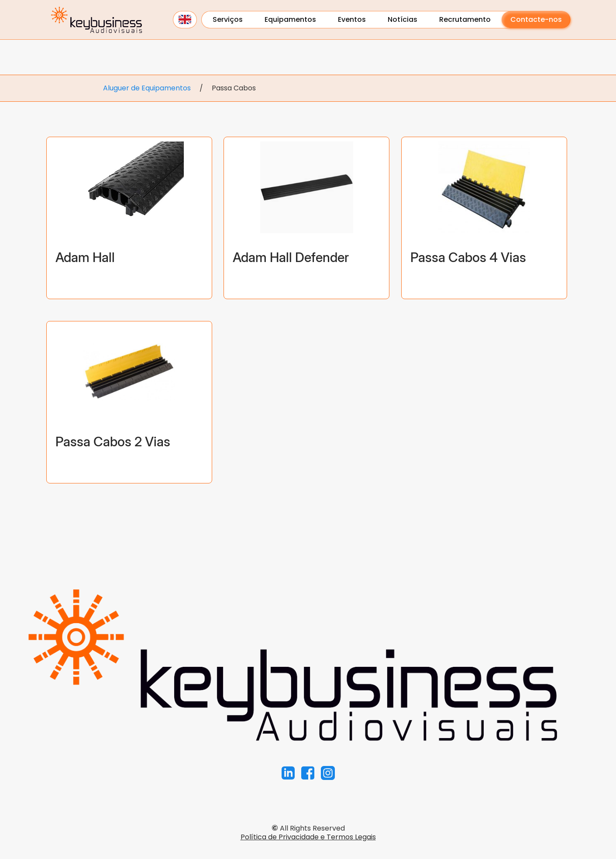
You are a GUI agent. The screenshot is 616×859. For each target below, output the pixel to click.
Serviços (228, 19)
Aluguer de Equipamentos (147, 88)
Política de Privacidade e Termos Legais (308, 837)
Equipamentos (290, 19)
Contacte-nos (536, 19)
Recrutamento (465, 19)
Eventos (352, 19)
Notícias (403, 19)
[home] (96, 20)
